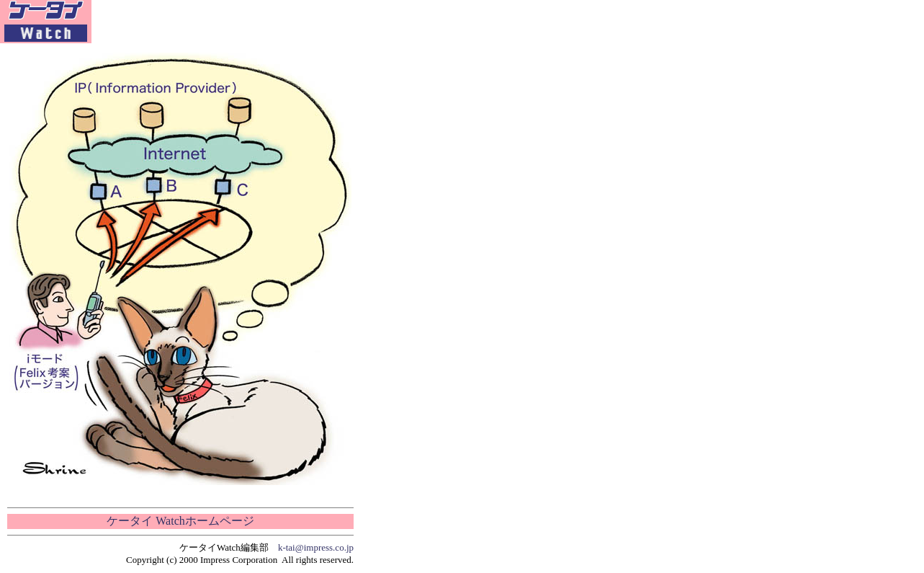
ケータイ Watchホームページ (180, 521)
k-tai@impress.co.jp (316, 547)
